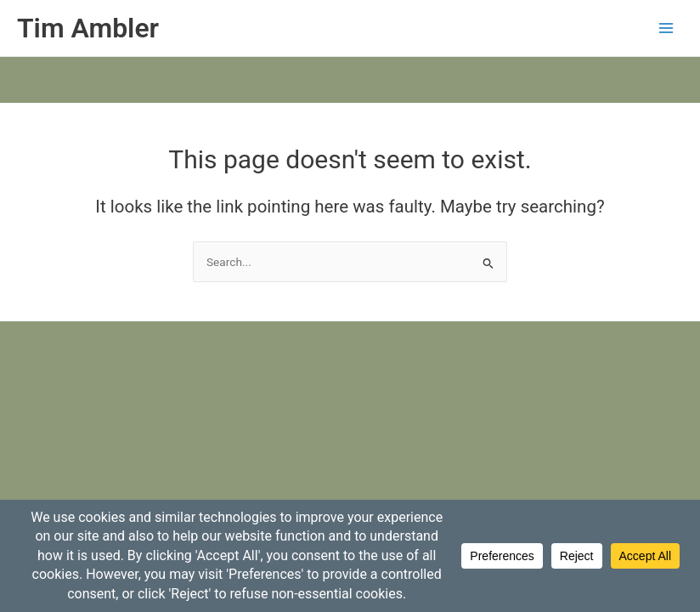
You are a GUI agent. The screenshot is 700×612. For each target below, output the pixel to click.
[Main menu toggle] (666, 28)
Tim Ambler (88, 28)
